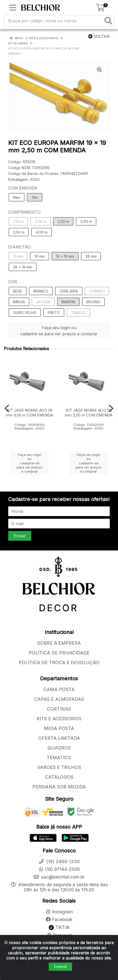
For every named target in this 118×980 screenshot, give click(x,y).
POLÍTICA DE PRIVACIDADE (59, 653)
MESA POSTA (59, 728)
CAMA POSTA (59, 689)
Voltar (99, 36)
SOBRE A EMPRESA (59, 643)
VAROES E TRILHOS (59, 767)
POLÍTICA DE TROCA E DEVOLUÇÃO (59, 663)
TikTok (59, 927)
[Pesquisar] (108, 21)
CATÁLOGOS (59, 777)
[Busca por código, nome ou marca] (54, 21)
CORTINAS (59, 709)
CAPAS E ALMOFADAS (59, 699)
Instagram (59, 912)
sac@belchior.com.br (59, 877)
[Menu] (13, 8)
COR (13, 282)
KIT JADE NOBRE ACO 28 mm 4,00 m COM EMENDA (30, 413)
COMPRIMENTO (24, 212)
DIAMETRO (19, 247)
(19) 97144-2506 (59, 869)
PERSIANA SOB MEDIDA (59, 787)
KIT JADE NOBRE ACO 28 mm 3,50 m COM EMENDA (89, 413)
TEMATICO (59, 758)
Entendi (60, 967)
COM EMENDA (23, 188)
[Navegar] (7, 409)
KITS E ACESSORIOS (59, 719)
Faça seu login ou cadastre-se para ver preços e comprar (59, 331)
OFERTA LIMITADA (59, 738)
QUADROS (59, 748)
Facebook (59, 919)
